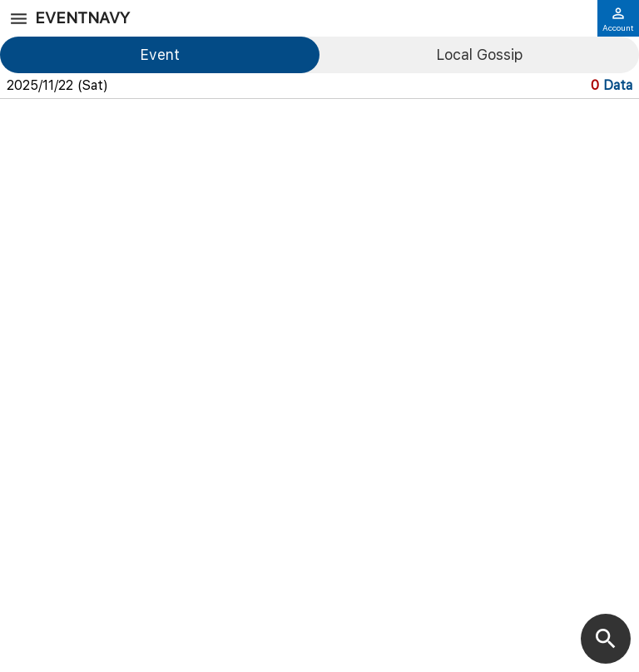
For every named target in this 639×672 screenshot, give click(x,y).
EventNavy (82, 18)
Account (618, 19)
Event (160, 54)
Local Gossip (479, 54)
